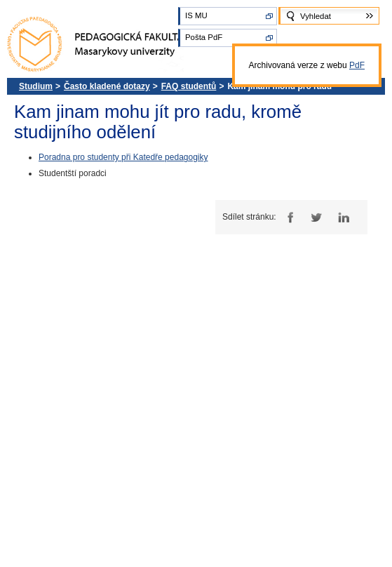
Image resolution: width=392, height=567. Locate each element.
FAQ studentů (189, 86)
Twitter (316, 217)
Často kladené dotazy (107, 86)
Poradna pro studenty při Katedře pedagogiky (123, 157)
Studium (36, 86)
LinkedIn (343, 217)
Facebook (289, 217)
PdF (357, 65)
